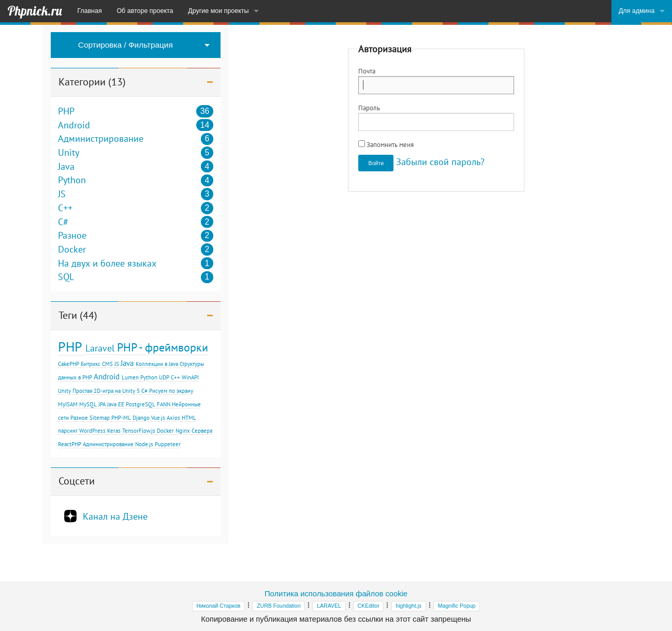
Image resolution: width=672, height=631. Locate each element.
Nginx (183, 431)
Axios (173, 418)
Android (74, 125)
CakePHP (69, 364)
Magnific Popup (457, 606)
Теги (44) (78, 315)
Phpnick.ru (35, 11)
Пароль (369, 108)
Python (72, 180)
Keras (114, 431)
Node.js (144, 444)
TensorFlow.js (139, 431)
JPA (102, 404)
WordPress (92, 431)
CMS (107, 364)
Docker (72, 250)
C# (63, 222)
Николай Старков (219, 606)
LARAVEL (329, 606)
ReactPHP (70, 444)
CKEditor (368, 606)
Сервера (202, 431)
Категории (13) (92, 82)
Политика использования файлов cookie (336, 594)
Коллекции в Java (157, 364)
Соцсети (77, 481)
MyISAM (68, 404)
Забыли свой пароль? (440, 162)
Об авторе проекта (145, 11)
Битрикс (91, 364)
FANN (164, 404)
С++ (176, 377)
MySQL (88, 404)
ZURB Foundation (279, 606)
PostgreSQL (141, 404)
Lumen (130, 377)
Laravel (100, 348)
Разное (72, 236)
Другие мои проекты (218, 11)
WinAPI (190, 377)
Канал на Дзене (115, 516)
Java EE (116, 404)
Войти (376, 163)
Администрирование (101, 139)
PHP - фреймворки (163, 347)
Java (66, 167)
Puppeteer (168, 444)
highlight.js (408, 606)
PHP (66, 111)
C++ (65, 208)
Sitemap (100, 418)
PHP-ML (121, 418)
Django (141, 418)
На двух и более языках (107, 263)
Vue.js (158, 418)
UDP (164, 377)
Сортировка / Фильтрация (126, 45)
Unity (69, 153)
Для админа (637, 11)
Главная (89, 11)
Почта (367, 71)
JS (62, 194)
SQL (66, 277)
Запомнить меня (386, 144)
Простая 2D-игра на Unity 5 (106, 391)
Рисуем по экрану (171, 391)
